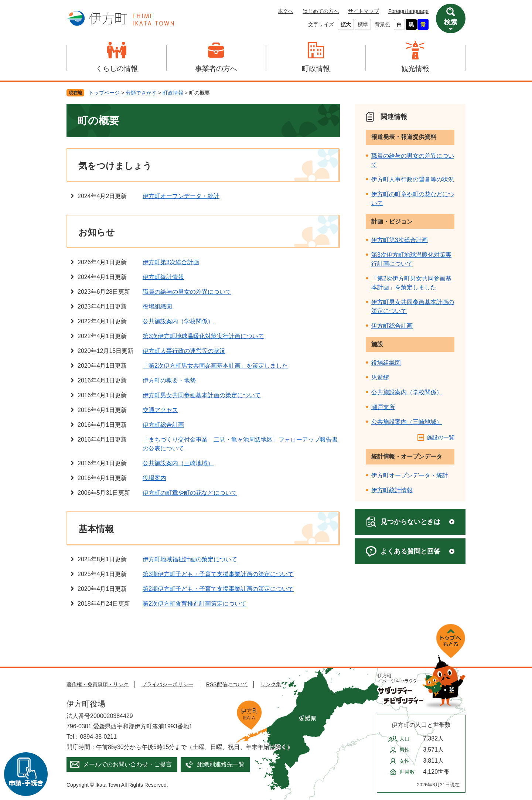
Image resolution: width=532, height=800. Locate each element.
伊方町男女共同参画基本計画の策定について (202, 395)
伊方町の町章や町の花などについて (190, 493)
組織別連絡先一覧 (221, 764)
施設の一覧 (441, 437)
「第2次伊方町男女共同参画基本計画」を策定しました (215, 366)
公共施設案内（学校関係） (178, 321)
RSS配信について (227, 684)
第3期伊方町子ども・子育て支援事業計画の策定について (218, 574)
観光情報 (415, 69)
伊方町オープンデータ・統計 (181, 196)
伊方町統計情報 (163, 277)
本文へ (286, 11)
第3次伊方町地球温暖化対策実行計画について (203, 336)
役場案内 (154, 478)
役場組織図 (157, 307)
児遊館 (380, 377)
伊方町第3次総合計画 (171, 262)
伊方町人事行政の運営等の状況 (184, 351)
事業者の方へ (216, 69)
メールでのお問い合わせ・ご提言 (127, 764)
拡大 (346, 24)
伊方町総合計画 (163, 425)
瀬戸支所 (383, 407)
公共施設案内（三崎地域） (178, 463)
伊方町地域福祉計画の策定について (190, 559)
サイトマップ (364, 11)
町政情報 (316, 69)
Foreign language (408, 11)
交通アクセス (160, 410)
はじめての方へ (321, 11)
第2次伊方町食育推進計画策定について (195, 604)
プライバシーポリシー (167, 684)
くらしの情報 (117, 69)
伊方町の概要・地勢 (169, 380)
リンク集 (271, 684)
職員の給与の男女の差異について (187, 292)
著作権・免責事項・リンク (98, 684)
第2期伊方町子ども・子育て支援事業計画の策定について (218, 589)
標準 (363, 24)
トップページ (104, 93)
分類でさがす (141, 93)
